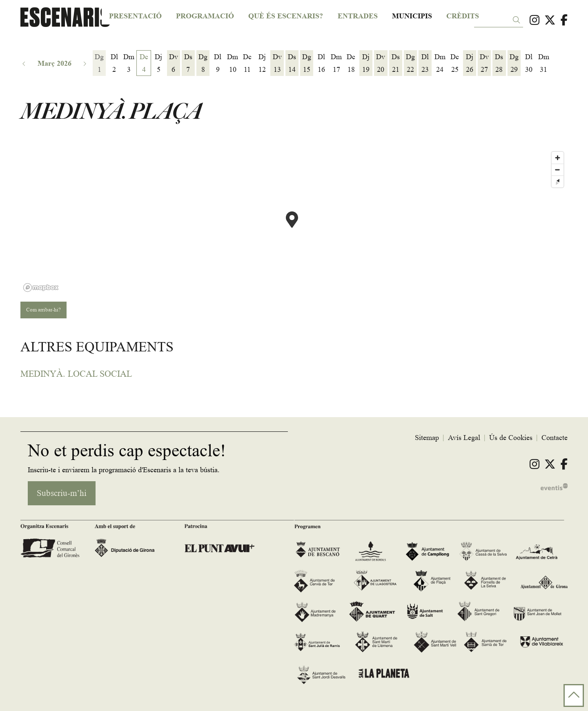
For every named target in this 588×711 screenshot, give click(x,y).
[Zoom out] (558, 170)
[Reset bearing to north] (558, 181)
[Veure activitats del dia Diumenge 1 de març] (99, 63)
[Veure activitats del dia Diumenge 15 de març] (307, 63)
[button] (518, 20)
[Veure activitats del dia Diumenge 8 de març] (203, 63)
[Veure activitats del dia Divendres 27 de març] (484, 63)
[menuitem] (535, 20)
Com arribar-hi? (43, 310)
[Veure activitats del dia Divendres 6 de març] (174, 63)
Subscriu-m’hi (62, 493)
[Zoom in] (558, 158)
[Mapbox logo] (41, 288)
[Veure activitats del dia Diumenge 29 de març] (514, 63)
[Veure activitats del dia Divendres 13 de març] (277, 63)
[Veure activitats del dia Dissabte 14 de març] (292, 63)
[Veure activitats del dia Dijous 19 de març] (366, 63)
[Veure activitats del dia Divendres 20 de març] (381, 63)
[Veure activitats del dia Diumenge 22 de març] (410, 63)
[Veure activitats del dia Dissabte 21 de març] (396, 63)
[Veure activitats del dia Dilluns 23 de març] (425, 63)
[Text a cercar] (499, 21)
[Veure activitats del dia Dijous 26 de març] (470, 63)
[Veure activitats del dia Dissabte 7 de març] (188, 63)
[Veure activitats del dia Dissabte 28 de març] (499, 63)
